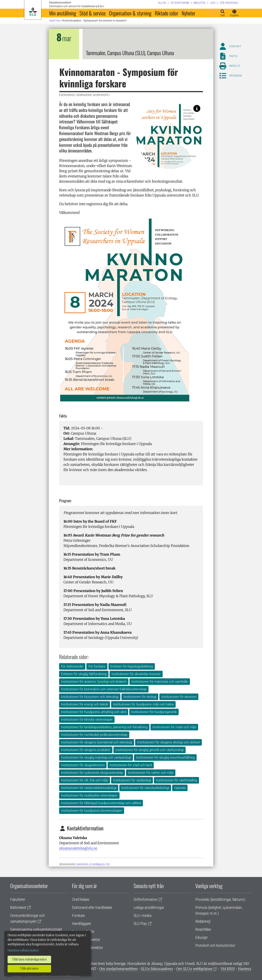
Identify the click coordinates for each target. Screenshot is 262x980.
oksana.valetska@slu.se (78, 848)
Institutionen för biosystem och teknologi (90, 697)
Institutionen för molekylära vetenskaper (89, 795)
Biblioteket (18, 907)
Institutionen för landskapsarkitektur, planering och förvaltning (104, 727)
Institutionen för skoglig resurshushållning (165, 757)
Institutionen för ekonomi (179, 697)
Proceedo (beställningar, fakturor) (220, 899)
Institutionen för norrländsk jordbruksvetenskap (94, 735)
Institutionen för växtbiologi (132, 780)
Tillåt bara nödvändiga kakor (29, 959)
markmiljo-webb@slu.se (93, 864)
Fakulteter (18, 899)
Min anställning (63, 13)
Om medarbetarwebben (118, 969)
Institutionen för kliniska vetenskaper (87, 720)
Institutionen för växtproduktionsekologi (89, 788)
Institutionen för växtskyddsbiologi (145, 788)
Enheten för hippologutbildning (132, 666)
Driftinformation (146, 899)
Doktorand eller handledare (92, 907)
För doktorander (72, 666)
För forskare (97, 666)
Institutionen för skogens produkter (86, 750)
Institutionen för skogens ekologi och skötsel (168, 742)
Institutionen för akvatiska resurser (136, 674)
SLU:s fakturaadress (157, 969)
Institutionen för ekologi (140, 697)
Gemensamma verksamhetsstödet (36, 929)
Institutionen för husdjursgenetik (154, 712)
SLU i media (142, 915)
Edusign (201, 937)
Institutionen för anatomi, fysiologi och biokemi (94, 682)
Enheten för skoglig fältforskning (84, 674)
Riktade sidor (167, 13)
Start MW (55, 20)
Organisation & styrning (130, 13)
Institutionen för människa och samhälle (160, 682)
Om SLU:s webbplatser (194, 969)
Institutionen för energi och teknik (85, 704)
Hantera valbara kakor (23, 950)
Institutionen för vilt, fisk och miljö (85, 780)
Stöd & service (92, 13)
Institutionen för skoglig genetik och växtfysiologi (150, 750)
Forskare (78, 915)
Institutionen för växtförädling (176, 780)
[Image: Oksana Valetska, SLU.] (197, 108)
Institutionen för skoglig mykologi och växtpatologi (96, 757)
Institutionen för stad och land (131, 765)
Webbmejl (203, 921)
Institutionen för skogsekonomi (83, 765)
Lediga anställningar (149, 907)
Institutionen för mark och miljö (174, 727)
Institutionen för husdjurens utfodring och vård (94, 712)
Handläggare (81, 924)
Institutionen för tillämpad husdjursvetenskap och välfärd (101, 803)
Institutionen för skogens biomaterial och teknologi (97, 742)
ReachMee (203, 929)
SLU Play (140, 924)
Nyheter (188, 13)
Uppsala (180, 788)
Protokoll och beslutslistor (215, 945)
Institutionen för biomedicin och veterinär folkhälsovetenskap (104, 689)
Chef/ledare (81, 899)
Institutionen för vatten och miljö (151, 773)
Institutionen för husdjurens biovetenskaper (92, 811)
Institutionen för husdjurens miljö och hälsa (143, 704)
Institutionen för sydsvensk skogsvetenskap (92, 773)
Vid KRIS (228, 969)
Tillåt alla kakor (29, 969)
